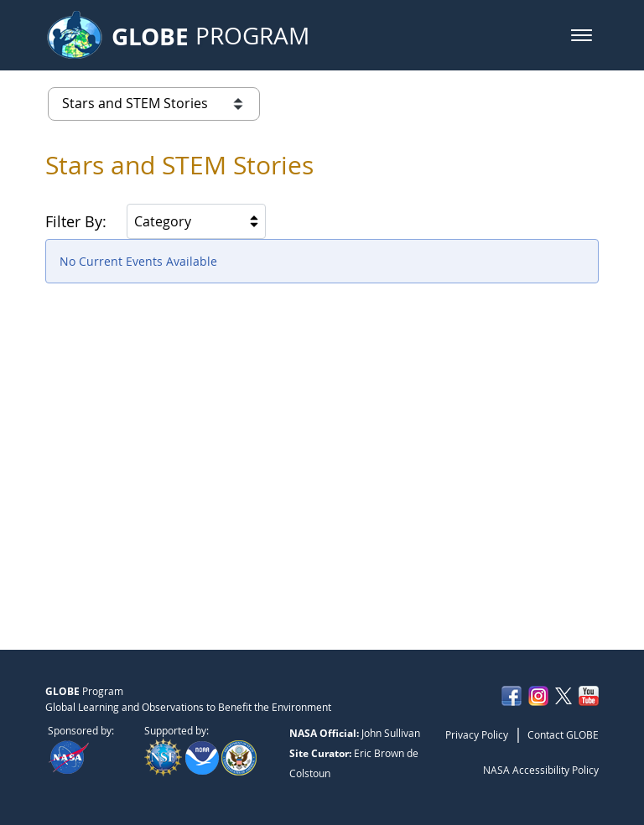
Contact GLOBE (563, 734)
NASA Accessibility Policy (541, 770)
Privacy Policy (477, 734)
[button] (582, 35)
